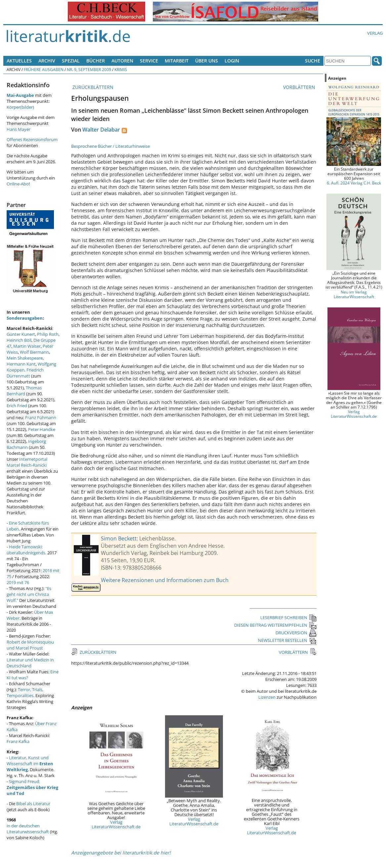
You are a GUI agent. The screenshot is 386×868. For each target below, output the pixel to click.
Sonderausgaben (25, 318)
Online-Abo (18, 184)
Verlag (375, 33)
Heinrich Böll (19, 340)
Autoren (122, 61)
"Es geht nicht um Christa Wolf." (29, 594)
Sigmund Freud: (32, 787)
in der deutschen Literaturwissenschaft (28, 829)
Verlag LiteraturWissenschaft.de (116, 824)
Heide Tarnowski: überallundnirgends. (26, 550)
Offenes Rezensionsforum (32, 139)
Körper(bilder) (20, 107)
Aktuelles (19, 61)
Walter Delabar (101, 130)
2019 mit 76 (18, 582)
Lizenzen (267, 697)
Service (149, 61)
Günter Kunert (21, 334)
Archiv (47, 61)
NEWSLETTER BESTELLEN (287, 640)
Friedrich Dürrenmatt (25, 373)
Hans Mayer (19, 129)
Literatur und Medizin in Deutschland (30, 663)
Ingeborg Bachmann (26, 444)
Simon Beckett (119, 538)
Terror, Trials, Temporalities (25, 692)
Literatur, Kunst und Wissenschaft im (30, 764)
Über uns (207, 61)
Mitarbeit (177, 61)
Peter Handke (42, 429)
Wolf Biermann (34, 352)
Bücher (96, 61)
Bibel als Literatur (33, 804)
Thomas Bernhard (24, 391)
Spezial (71, 61)
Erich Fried (17, 406)
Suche (313, 61)
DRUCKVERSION (296, 633)
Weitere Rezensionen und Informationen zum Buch (165, 580)
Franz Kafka (18, 741)
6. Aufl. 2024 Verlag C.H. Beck (354, 183)
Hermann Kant (21, 364)
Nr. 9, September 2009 (89, 69)
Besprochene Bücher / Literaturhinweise (110, 146)
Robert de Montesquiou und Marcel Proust (30, 645)
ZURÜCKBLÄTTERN (92, 87)
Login (232, 61)
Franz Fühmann (41, 417)
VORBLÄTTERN (300, 87)
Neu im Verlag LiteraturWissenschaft (354, 294)
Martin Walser (27, 346)
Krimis (121, 69)
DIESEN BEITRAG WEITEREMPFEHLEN (275, 625)
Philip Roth (48, 334)
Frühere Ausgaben (44, 69)
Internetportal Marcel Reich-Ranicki (27, 462)
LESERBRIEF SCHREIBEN (288, 617)
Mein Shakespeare (25, 358)
